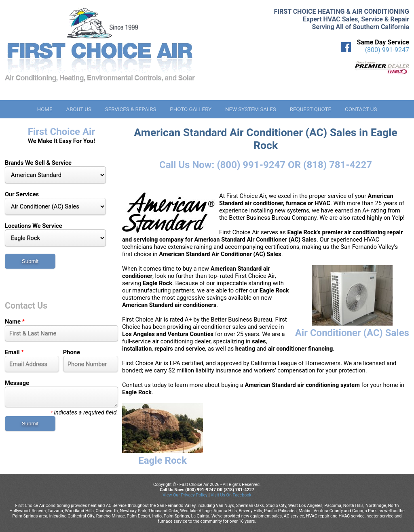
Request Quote (310, 109)
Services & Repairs (131, 109)
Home (45, 109)
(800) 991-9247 (387, 50)
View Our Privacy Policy (185, 495)
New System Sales (251, 109)
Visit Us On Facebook (231, 495)
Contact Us (361, 109)
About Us (78, 109)
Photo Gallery (191, 109)
